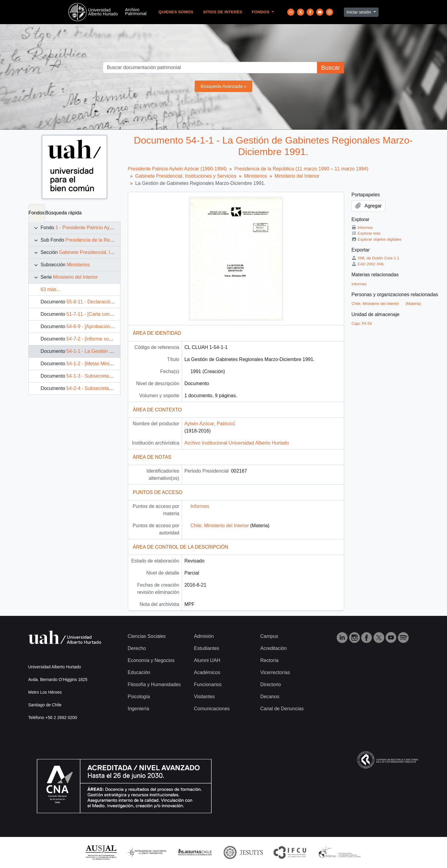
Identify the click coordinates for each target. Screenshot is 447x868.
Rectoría (269, 660)
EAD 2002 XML (368, 264)
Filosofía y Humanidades (154, 684)
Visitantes (205, 697)
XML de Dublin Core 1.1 (375, 258)
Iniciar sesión (360, 12)
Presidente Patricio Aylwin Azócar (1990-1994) (177, 169)
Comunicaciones (212, 709)
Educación (139, 672)
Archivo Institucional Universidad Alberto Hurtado (237, 443)
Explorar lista (366, 233)
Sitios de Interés (222, 12)
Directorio (271, 684)
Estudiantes (207, 648)
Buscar (330, 68)
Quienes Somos (176, 12)
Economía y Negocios (151, 660)
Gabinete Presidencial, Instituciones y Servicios (109, 252)
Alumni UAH (207, 660)
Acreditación (274, 648)
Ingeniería (139, 709)
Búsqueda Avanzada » (224, 86)
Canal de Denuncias (282, 709)
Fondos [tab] (37, 213)
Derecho (137, 648)
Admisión (204, 636)
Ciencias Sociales (147, 636)
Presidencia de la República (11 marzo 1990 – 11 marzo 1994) (301, 169)
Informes (200, 506)
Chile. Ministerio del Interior (220, 526)
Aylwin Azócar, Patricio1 (210, 424)
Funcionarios (208, 684)
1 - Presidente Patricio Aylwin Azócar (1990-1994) (109, 228)
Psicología (139, 697)
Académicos (207, 672)
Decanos (270, 697)
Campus (269, 636)
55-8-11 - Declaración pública (98, 302)
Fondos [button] (261, 12)
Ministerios (78, 265)
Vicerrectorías (275, 672)
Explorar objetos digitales (376, 239)
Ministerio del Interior (76, 277)
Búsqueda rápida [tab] (63, 213)
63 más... (51, 289)
